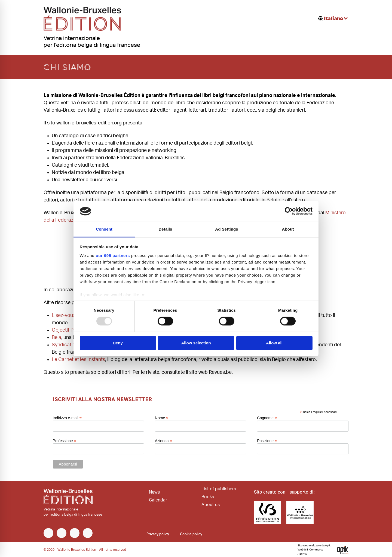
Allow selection (196, 343)
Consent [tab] (104, 229)
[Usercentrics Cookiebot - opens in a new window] (289, 211)
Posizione (267, 441)
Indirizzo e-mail (67, 418)
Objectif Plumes (69, 330)
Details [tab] (166, 229)
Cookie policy (191, 534)
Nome (162, 418)
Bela (56, 338)
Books (208, 497)
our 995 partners (113, 255)
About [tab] (288, 229)
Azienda (163, 441)
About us (211, 505)
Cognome (267, 418)
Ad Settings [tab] (226, 229)
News (154, 492)
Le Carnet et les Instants (78, 360)
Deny (118, 343)
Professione (65, 441)
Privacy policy (158, 534)
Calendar (158, 500)
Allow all (274, 343)
